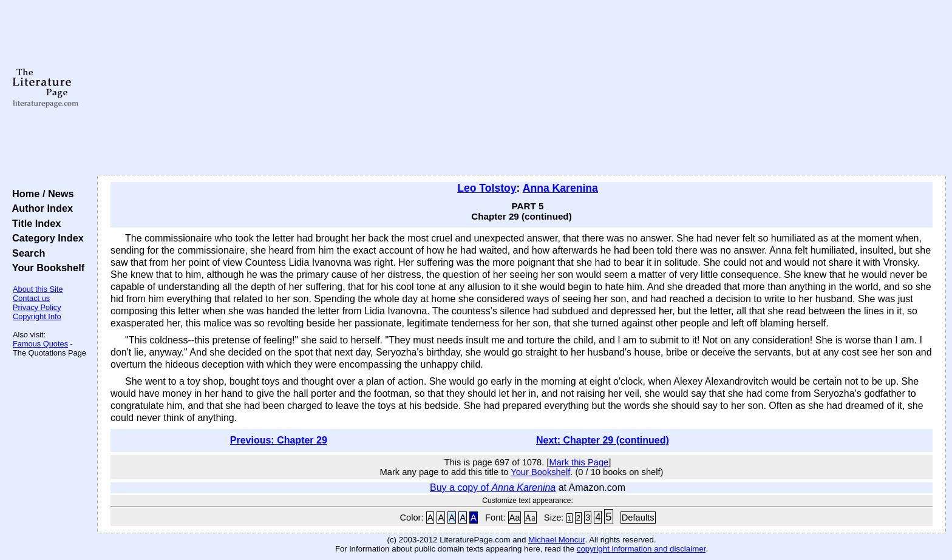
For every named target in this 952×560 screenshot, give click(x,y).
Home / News (40, 194)
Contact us (31, 298)
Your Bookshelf (46, 268)
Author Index (40, 208)
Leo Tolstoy (487, 188)
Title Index (34, 223)
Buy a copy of (493, 487)
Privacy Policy (37, 307)
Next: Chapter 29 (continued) (603, 440)
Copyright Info (37, 316)
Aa (515, 518)
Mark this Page (579, 462)
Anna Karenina (560, 188)
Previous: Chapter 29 (279, 440)
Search (26, 253)
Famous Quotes (40, 344)
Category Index (45, 238)
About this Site (38, 289)
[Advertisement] (522, 88)
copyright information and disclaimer (641, 549)
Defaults (638, 518)
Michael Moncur (556, 540)
